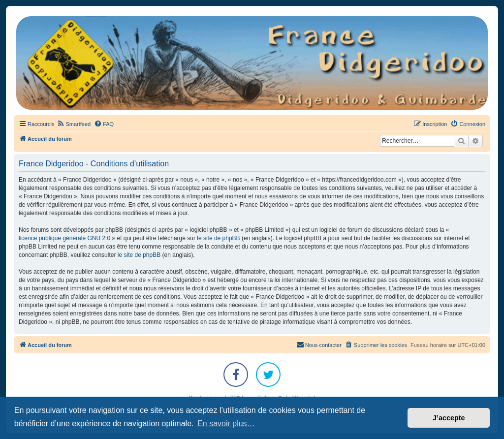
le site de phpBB (218, 238)
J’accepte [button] (449, 418)
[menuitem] (74, 124)
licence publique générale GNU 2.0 (64, 238)
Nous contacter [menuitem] (319, 345)
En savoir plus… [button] (226, 423)
